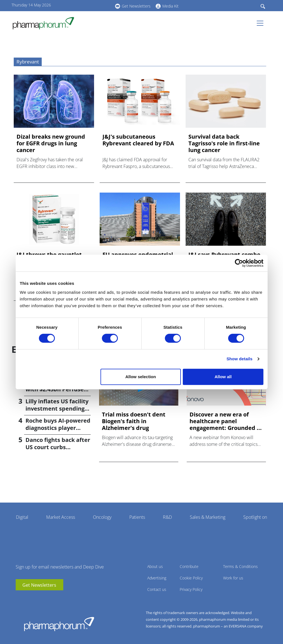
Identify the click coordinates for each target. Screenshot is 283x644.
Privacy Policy (191, 589)
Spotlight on (255, 517)
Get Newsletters (136, 6)
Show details (239, 359)
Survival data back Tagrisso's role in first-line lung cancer (224, 143)
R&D (167, 517)
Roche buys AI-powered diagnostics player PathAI (58, 428)
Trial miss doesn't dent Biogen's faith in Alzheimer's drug (134, 421)
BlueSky (95, 5)
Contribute (189, 566)
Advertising (157, 578)
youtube (79, 5)
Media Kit (170, 6)
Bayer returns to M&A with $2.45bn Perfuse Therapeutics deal (56, 389)
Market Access (61, 517)
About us (155, 566)
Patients (137, 517)
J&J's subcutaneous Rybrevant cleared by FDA (138, 140)
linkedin (87, 5)
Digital (22, 517)
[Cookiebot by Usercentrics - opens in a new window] (239, 263)
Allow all (223, 377)
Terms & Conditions (240, 566)
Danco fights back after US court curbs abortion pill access (58, 447)
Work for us (233, 578)
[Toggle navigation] (262, 23)
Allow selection (141, 377)
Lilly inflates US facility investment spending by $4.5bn (57, 409)
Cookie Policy (191, 578)
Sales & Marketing (208, 517)
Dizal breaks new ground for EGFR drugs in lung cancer (51, 143)
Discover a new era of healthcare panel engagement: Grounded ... (226, 421)
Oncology (102, 517)
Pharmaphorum (59, 624)
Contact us (157, 589)
